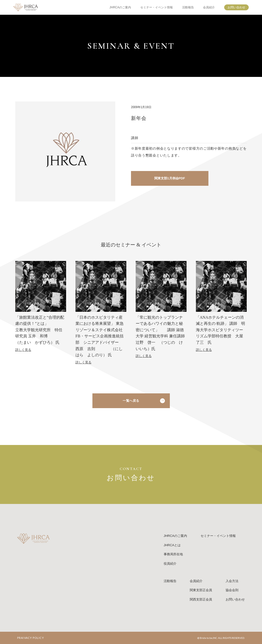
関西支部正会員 (201, 599)
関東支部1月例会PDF (170, 178)
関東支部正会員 (201, 590)
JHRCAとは (172, 545)
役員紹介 (170, 564)
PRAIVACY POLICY (31, 638)
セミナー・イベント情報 (157, 7)
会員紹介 (209, 7)
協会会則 (232, 590)
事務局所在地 (173, 554)
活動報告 (188, 7)
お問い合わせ (236, 7)
